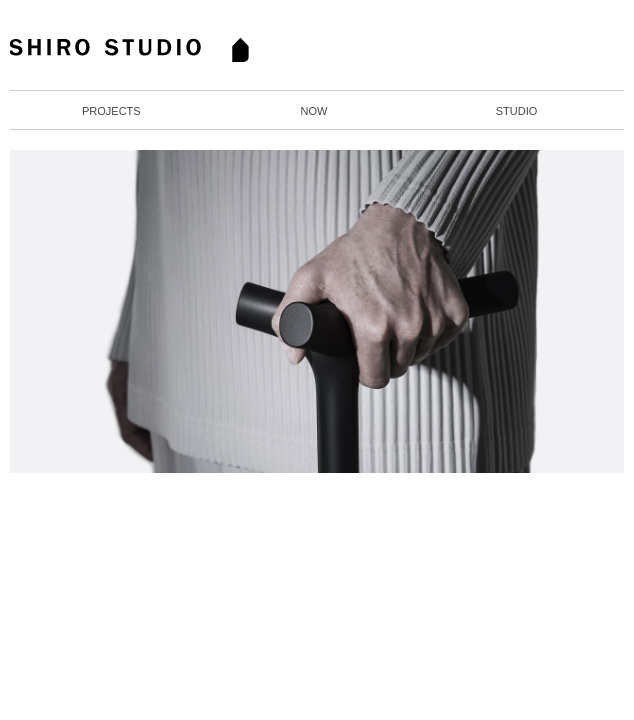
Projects (111, 111)
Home (146, 50)
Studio (517, 111)
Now (313, 111)
